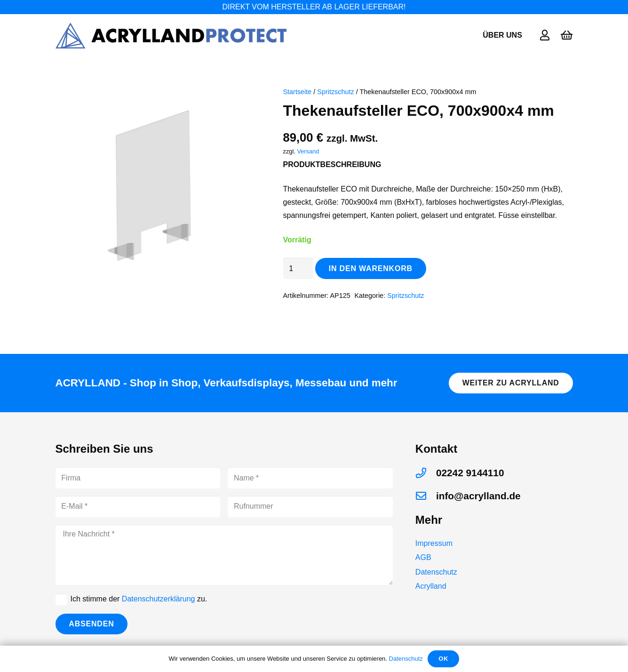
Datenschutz (436, 572)
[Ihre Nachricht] (224, 555)
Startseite (298, 92)
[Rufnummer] (310, 507)
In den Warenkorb (371, 268)
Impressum (434, 543)
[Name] (310, 478)
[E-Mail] (138, 507)
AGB (423, 557)
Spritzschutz (335, 92)
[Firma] (138, 478)
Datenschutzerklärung (159, 599)
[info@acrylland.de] (426, 496)
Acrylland (431, 586)
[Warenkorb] (566, 35)
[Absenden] (92, 624)
